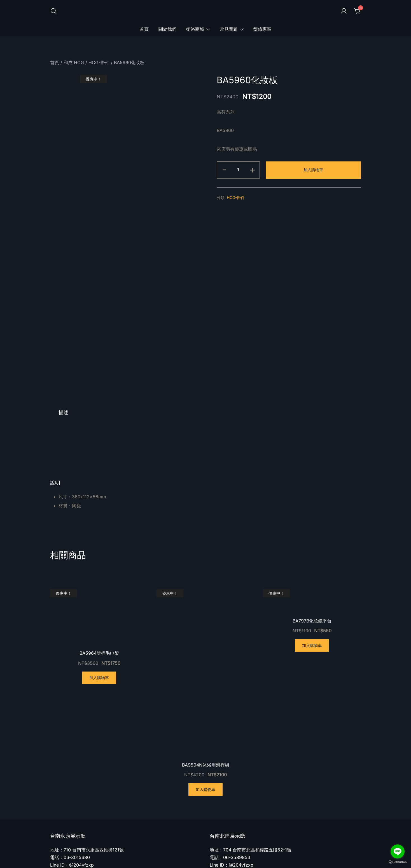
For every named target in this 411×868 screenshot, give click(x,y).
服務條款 (330, 854)
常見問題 (229, 29)
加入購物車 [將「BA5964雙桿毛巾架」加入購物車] (99, 620)
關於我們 (167, 29)
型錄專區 (262, 29)
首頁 (144, 29)
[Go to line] (398, 851)
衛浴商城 (195, 29)
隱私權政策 (305, 854)
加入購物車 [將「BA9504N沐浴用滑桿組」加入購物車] (205, 731)
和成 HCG (74, 63)
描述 (64, 354)
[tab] (64, 355)
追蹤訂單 (352, 854)
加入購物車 (313, 170)
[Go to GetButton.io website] (398, 862)
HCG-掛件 (99, 63)
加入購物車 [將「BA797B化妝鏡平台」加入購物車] (312, 587)
